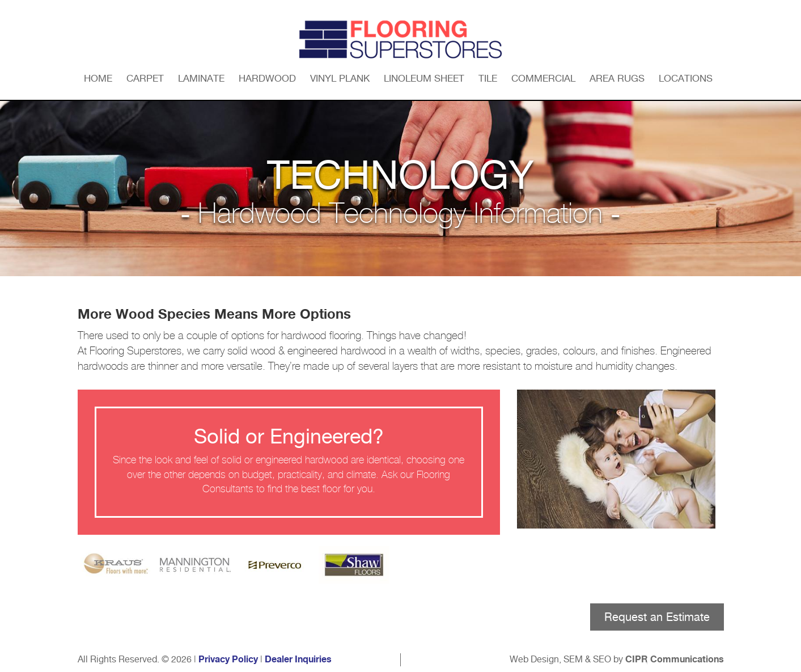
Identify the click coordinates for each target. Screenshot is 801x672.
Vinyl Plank (340, 78)
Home (98, 78)
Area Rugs (617, 78)
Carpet (145, 78)
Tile (488, 78)
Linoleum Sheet (424, 78)
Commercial (543, 78)
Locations (686, 78)
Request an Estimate (657, 617)
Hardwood (267, 78)
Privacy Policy (228, 660)
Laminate (201, 78)
